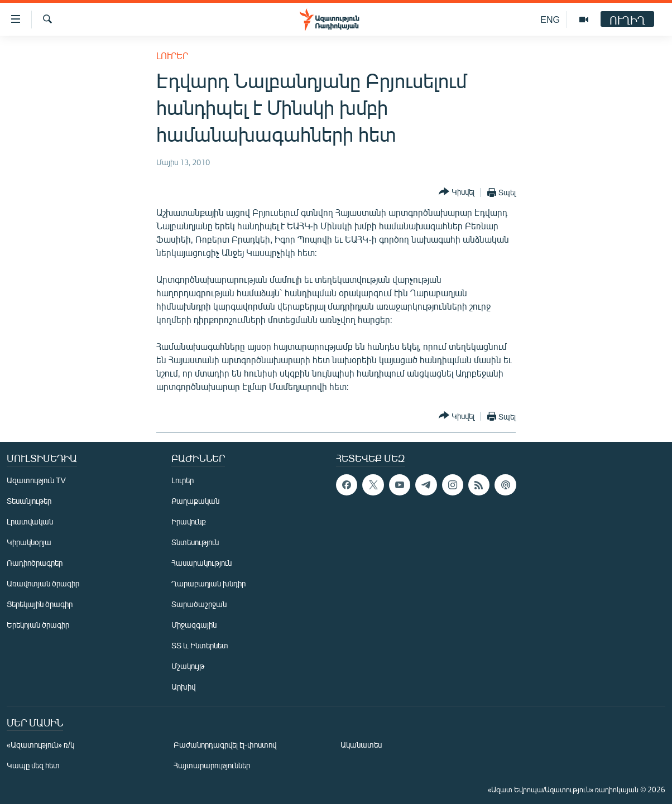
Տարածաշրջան (199, 604)
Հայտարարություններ (212, 765)
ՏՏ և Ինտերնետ (200, 645)
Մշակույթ (188, 666)
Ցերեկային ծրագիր (40, 604)
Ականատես (361, 745)
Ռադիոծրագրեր (35, 563)
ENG (550, 19)
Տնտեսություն (195, 542)
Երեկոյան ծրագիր (38, 625)
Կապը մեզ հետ (33, 765)
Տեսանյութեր (29, 501)
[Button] (457, 192)
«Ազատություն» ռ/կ (40, 745)
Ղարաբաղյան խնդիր (208, 583)
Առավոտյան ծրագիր (43, 583)
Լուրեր (172, 56)
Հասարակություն (201, 563)
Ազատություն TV (36, 480)
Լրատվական (30, 521)
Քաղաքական (195, 501)
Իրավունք (189, 521)
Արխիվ (183, 687)
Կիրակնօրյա (29, 542)
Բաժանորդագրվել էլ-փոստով (225, 745)
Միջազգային (194, 625)
